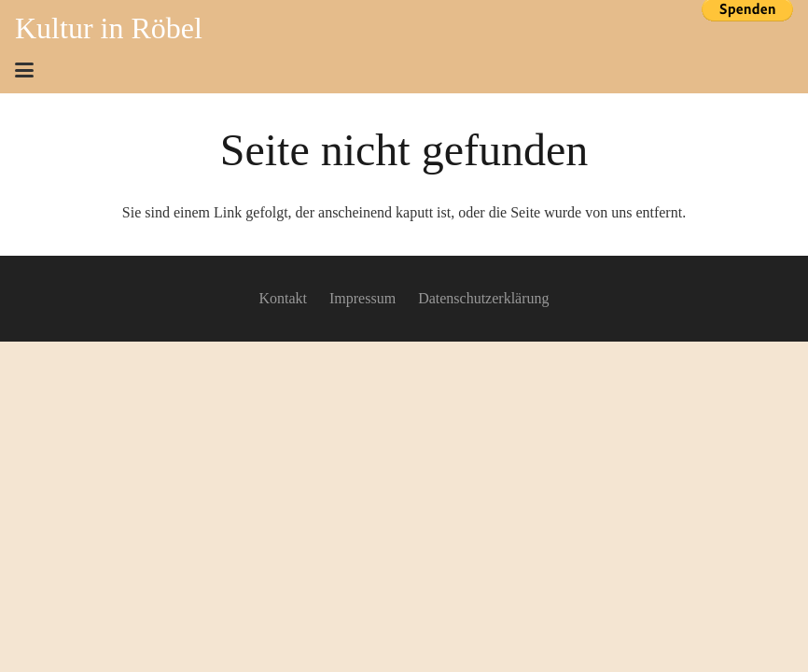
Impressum (362, 298)
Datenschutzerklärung (483, 298)
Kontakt (283, 298)
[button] (24, 70)
